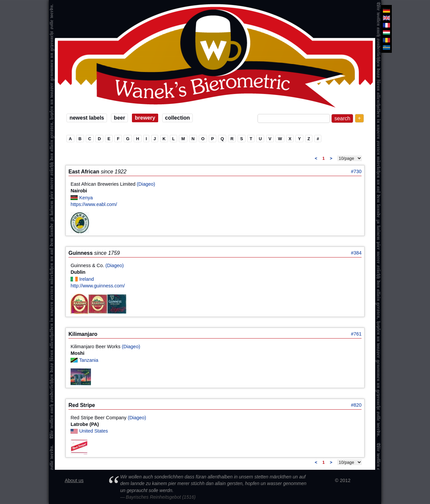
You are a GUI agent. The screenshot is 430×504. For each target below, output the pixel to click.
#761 (356, 334)
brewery (145, 118)
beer (120, 118)
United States (93, 431)
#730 (356, 171)
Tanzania (89, 360)
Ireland (86, 279)
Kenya (86, 198)
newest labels (87, 118)
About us (74, 480)
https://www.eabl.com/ (94, 204)
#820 (356, 405)
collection (178, 118)
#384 (356, 253)
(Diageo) (146, 184)
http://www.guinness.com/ (98, 286)
